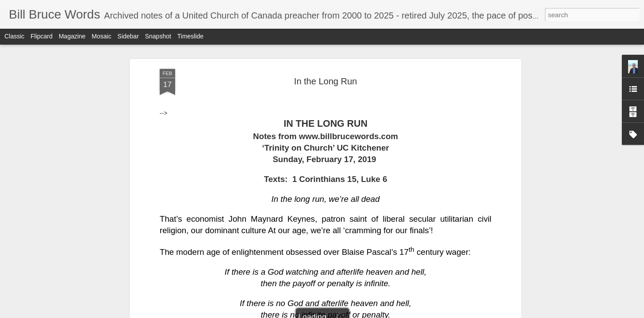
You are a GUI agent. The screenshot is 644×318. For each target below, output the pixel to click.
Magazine (72, 36)
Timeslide (190, 36)
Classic (14, 36)
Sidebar (128, 36)
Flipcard (42, 36)
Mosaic (101, 36)
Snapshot (158, 36)
